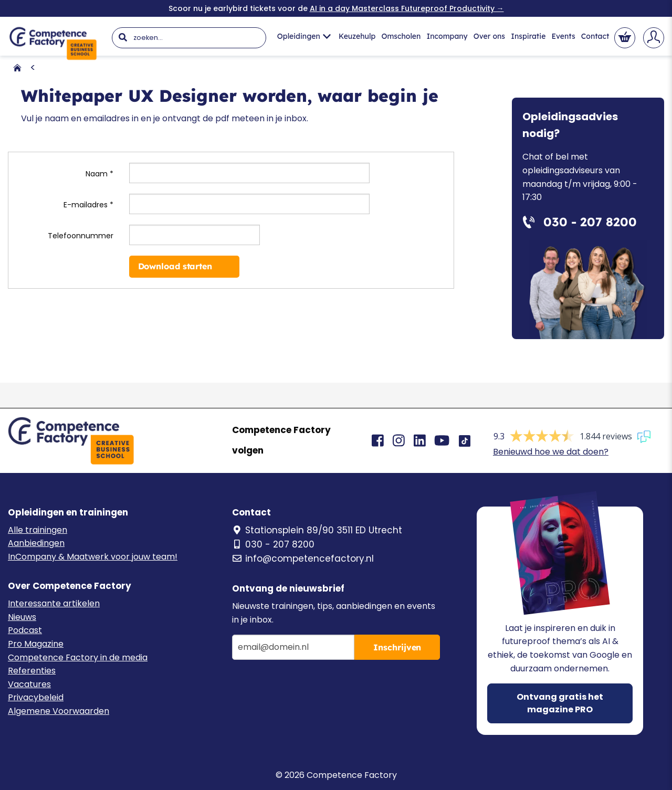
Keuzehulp (357, 36)
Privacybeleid (36, 697)
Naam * (99, 174)
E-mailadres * (88, 205)
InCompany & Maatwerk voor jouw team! (93, 557)
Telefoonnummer (81, 236)
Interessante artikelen (54, 603)
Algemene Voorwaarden (59, 711)
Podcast (25, 630)
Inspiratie (528, 36)
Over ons (489, 36)
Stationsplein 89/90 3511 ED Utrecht (317, 530)
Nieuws (22, 617)
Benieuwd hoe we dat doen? (551, 452)
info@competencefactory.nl (303, 559)
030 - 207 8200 (273, 544)
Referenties (32, 671)
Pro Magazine (36, 644)
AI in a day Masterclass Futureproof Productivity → (407, 8)
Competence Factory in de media (78, 657)
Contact (595, 36)
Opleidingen (304, 36)
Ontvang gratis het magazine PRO (560, 703)
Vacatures (29, 684)
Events (564, 36)
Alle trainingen (38, 530)
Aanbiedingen (36, 543)
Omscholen (401, 36)
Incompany (447, 36)
